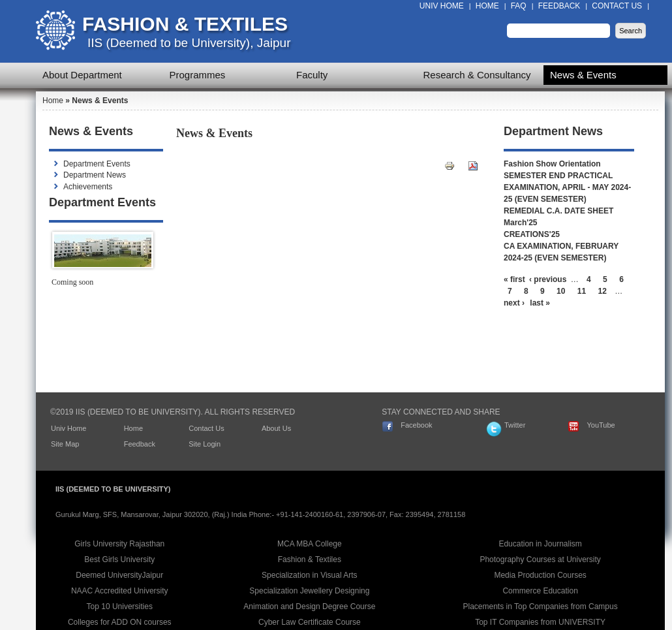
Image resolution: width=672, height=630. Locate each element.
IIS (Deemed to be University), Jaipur (189, 43)
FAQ (519, 6)
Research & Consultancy (477, 75)
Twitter (515, 425)
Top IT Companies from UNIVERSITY (540, 622)
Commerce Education (540, 591)
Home (487, 6)
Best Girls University (119, 559)
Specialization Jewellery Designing (309, 591)
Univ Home (442, 6)
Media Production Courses (540, 575)
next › (514, 303)
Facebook (416, 425)
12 (603, 291)
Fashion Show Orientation (552, 164)
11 (582, 291)
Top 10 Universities (120, 606)
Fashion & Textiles (185, 24)
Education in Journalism (540, 544)
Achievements (88, 187)
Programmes (198, 75)
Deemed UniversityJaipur (119, 575)
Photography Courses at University (540, 559)
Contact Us (617, 6)
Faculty (312, 75)
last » (540, 303)
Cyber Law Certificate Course (310, 622)
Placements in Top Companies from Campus (541, 606)
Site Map (65, 444)
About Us (276, 428)
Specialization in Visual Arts (310, 575)
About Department (82, 75)
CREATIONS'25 (532, 234)
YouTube (601, 425)
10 (561, 291)
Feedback (559, 6)
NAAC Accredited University (120, 591)
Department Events (97, 164)
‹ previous (548, 279)
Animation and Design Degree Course (309, 606)
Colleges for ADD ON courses (120, 622)
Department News (95, 175)
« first (514, 279)
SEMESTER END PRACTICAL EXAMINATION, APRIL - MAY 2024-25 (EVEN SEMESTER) (567, 187)
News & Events (583, 75)
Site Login (205, 444)
